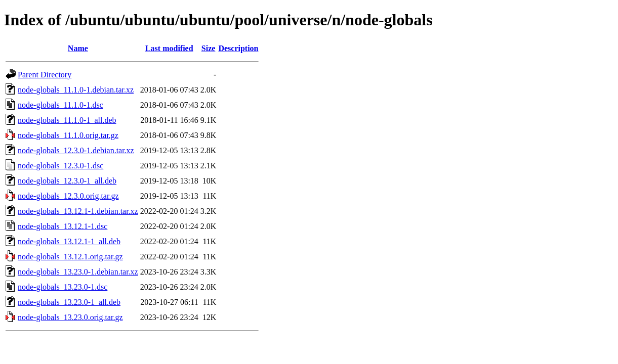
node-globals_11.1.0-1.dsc (60, 105)
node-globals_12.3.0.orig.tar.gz (68, 196)
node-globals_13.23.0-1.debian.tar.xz (78, 272)
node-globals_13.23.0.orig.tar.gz (70, 317)
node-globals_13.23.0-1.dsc (63, 287)
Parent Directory (45, 75)
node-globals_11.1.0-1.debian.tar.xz (76, 90)
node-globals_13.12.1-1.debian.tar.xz (78, 211)
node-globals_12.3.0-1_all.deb (67, 181)
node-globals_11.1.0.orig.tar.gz (68, 135)
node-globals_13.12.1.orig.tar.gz (70, 257)
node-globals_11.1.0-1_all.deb (67, 120)
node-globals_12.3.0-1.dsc (60, 166)
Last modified (169, 48)
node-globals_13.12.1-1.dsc (63, 226)
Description (238, 48)
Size (209, 48)
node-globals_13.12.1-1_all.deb (69, 241)
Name (78, 48)
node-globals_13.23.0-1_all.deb (69, 302)
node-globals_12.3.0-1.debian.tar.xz (76, 150)
